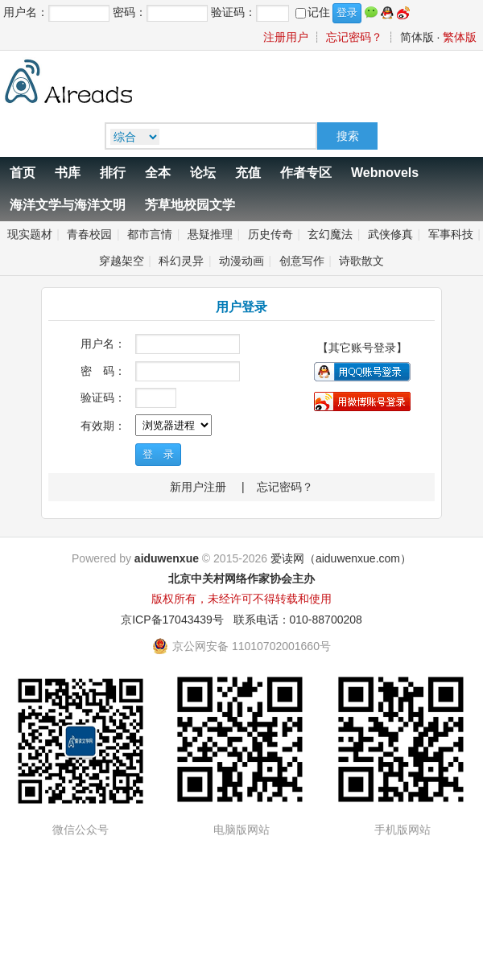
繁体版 (460, 37)
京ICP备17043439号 (172, 620)
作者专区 (306, 173)
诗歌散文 (361, 261)
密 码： (103, 371)
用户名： (103, 344)
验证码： (103, 397)
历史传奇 (270, 234)
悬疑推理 (210, 234)
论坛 (203, 173)
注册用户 (286, 37)
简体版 (417, 37)
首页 (23, 173)
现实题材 (30, 234)
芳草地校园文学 (190, 205)
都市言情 (150, 234)
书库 (68, 173)
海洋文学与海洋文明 (68, 205)
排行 (113, 173)
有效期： (103, 426)
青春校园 (89, 234)
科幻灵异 (181, 261)
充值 (248, 173)
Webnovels (385, 173)
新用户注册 (198, 487)
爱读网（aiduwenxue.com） (341, 558)
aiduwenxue (167, 558)
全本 (158, 173)
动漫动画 (242, 261)
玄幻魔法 (330, 234)
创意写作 (302, 261)
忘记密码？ (354, 37)
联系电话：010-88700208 (298, 620)
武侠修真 (390, 234)
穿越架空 (122, 261)
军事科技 (451, 234)
